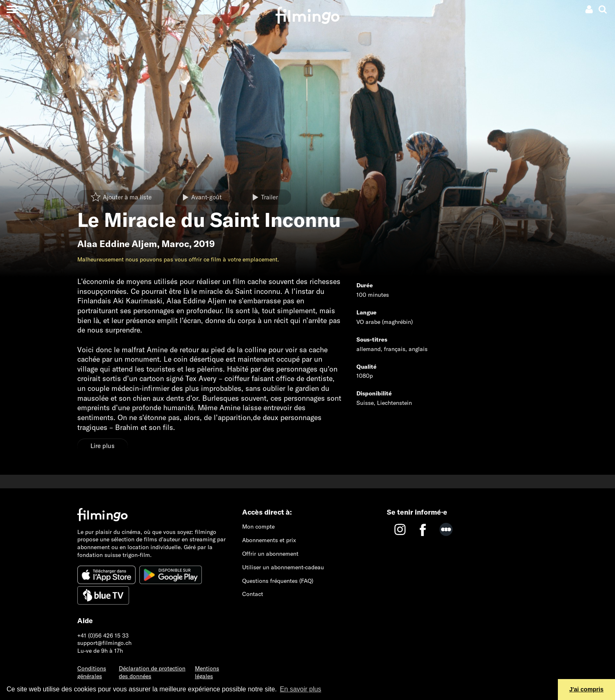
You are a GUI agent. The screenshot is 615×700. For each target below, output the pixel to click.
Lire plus (103, 446)
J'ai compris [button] (586, 689)
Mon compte (258, 527)
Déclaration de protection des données (152, 672)
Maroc (175, 244)
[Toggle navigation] (12, 9)
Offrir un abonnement (270, 554)
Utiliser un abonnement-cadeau (283, 567)
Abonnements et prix (269, 540)
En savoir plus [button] (301, 689)
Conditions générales (92, 672)
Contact (253, 594)
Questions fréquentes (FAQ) (278, 581)
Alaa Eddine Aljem (117, 244)
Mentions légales (207, 672)
